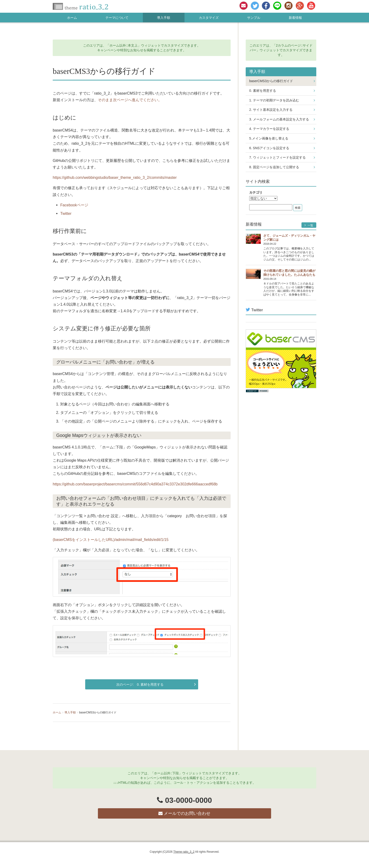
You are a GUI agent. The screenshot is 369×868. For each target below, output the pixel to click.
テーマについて (117, 18)
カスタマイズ (209, 18)
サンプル (254, 18)
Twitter (66, 213)
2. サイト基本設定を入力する (271, 110)
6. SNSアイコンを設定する (269, 148)
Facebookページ (74, 205)
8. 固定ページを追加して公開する (274, 167)
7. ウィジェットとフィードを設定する (277, 157)
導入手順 (164, 18)
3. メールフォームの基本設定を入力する (279, 119)
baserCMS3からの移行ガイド (271, 81)
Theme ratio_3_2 (184, 852)
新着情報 (295, 18)
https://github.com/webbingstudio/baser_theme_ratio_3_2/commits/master (115, 177)
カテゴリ (256, 192)
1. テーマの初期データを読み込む (274, 100)
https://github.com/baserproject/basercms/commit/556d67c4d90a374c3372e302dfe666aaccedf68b (135, 484)
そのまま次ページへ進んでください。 (130, 100)
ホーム (72, 18)
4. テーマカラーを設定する (269, 129)
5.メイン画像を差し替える (269, 138)
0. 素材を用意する (150, 684)
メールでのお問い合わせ (184, 813)
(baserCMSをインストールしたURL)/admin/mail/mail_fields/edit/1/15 (111, 540)
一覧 (309, 225)
